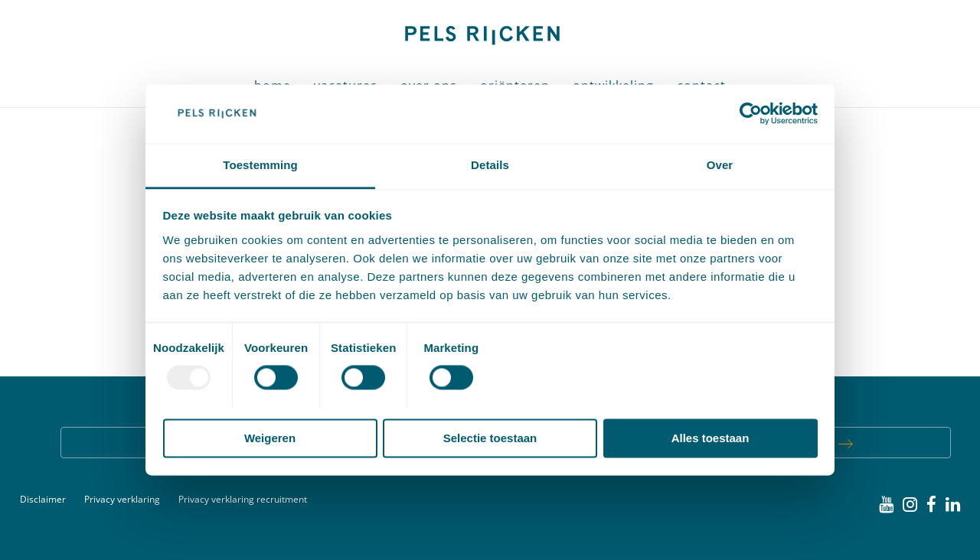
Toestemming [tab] (260, 165)
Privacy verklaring (122, 499)
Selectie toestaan (490, 438)
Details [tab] (490, 165)
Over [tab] (720, 165)
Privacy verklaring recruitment (243, 499)
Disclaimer (43, 499)
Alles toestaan (710, 438)
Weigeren (270, 438)
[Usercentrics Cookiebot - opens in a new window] (751, 114)
